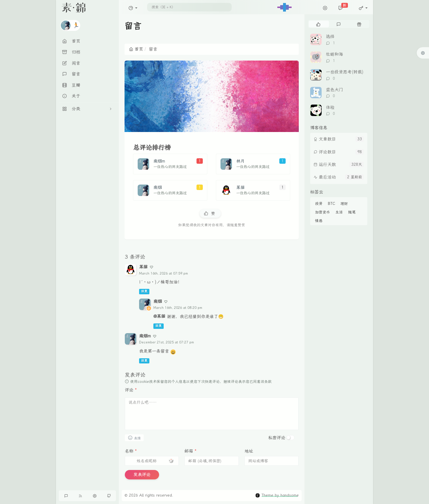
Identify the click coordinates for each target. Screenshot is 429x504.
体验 (330, 107)
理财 (344, 204)
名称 (131, 451)
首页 (136, 49)
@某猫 (159, 316)
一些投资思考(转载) (345, 72)
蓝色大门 (334, 90)
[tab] (318, 24)
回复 (144, 292)
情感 (319, 221)
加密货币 (322, 212)
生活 (339, 212)
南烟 (158, 301)
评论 (131, 390)
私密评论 (277, 438)
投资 (319, 204)
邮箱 (191, 451)
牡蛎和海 (334, 54)
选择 (330, 37)
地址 (249, 451)
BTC (331, 204)
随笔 (352, 212)
